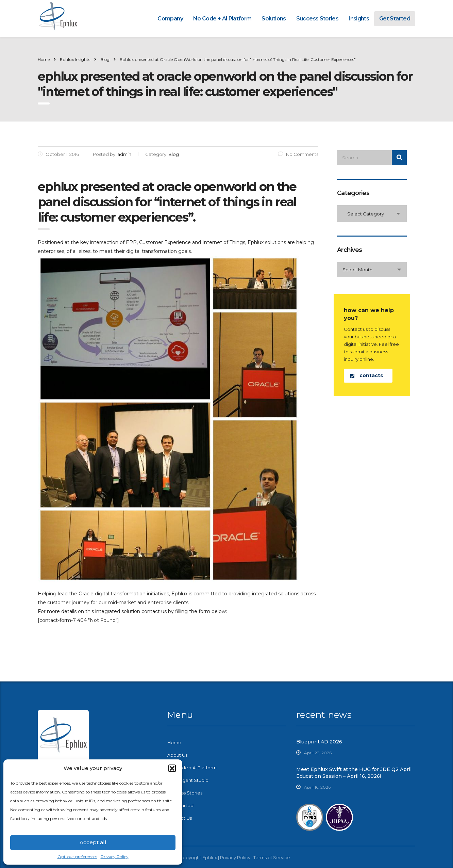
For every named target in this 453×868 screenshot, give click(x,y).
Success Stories (317, 19)
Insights (359, 19)
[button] (172, 768)
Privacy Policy (115, 857)
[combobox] (372, 214)
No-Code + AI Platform (192, 768)
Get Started (395, 19)
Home (44, 59)
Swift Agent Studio (188, 780)
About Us (177, 755)
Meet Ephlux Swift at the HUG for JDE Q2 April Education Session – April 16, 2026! (354, 773)
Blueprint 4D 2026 (319, 742)
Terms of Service (272, 857)
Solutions (274, 19)
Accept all (93, 842)
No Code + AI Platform (222, 19)
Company (170, 19)
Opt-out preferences (77, 857)
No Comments (298, 154)
